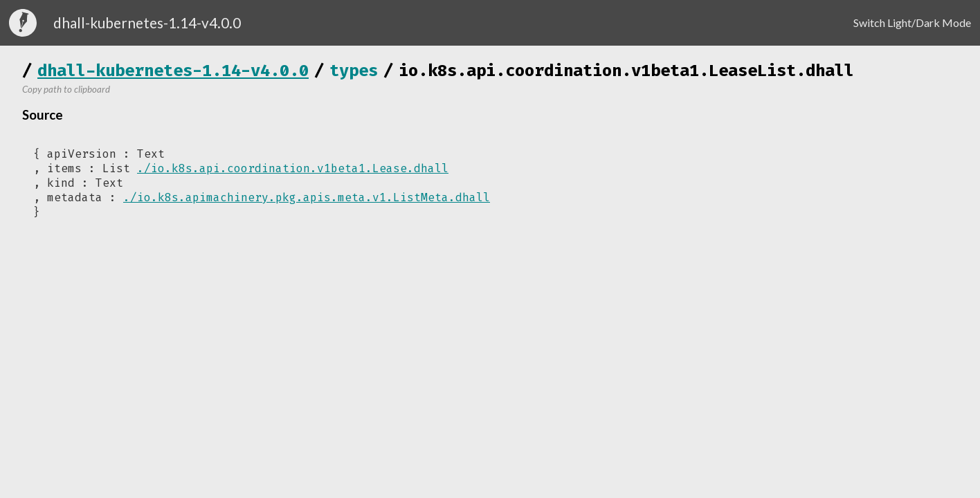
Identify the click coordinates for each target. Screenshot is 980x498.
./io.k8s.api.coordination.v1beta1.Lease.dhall (293, 168)
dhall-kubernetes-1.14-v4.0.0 (173, 71)
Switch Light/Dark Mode (912, 22)
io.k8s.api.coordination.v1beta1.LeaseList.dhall (626, 71)
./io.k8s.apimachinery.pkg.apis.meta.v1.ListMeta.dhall (307, 197)
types (354, 71)
